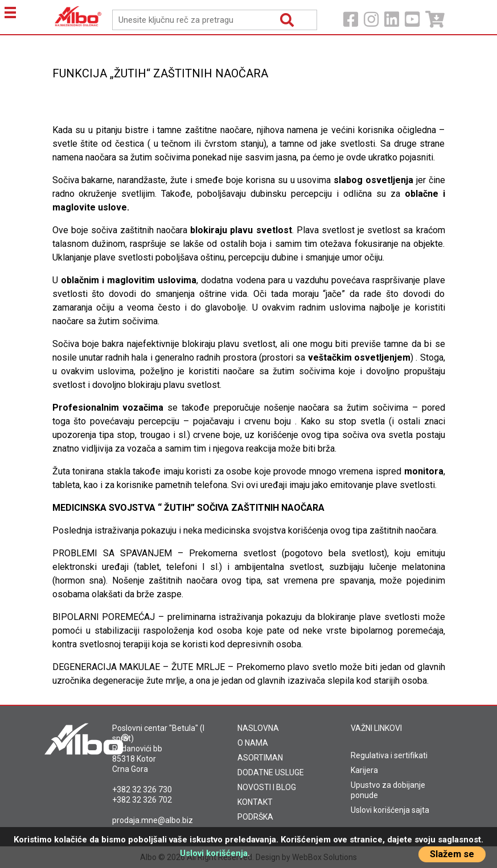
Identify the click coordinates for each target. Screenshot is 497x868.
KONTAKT (255, 802)
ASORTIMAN (260, 758)
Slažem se (452, 854)
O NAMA (253, 743)
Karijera (364, 770)
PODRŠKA (255, 817)
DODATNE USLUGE (271, 772)
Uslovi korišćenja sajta (390, 810)
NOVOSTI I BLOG (267, 787)
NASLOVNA (258, 728)
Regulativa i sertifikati (389, 755)
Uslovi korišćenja (214, 853)
